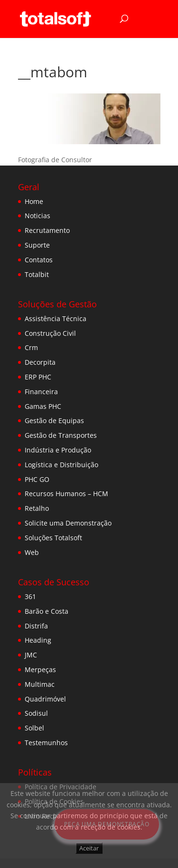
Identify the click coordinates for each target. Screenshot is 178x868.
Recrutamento (47, 230)
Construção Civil (50, 333)
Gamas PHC (43, 406)
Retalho (37, 508)
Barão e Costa (47, 611)
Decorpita (40, 362)
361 (30, 596)
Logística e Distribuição (61, 465)
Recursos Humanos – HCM (66, 494)
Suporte (37, 245)
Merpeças (40, 669)
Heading (38, 640)
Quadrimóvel (45, 699)
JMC (31, 655)
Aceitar (89, 848)
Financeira (41, 392)
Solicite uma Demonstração (68, 523)
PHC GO (37, 479)
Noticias (37, 216)
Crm (31, 347)
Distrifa (36, 626)
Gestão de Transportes (61, 435)
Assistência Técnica (56, 319)
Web (32, 552)
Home (34, 201)
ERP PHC (38, 377)
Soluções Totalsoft (53, 538)
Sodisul (36, 713)
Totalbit (37, 274)
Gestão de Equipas (54, 420)
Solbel (34, 728)
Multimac (40, 684)
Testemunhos (46, 743)
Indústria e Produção (58, 450)
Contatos (39, 260)
